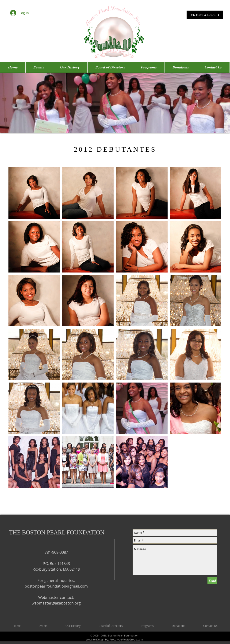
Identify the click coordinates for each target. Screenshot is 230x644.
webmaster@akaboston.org (56, 603)
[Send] (212, 581)
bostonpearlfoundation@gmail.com (56, 586)
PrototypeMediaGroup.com (126, 639)
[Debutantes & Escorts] (205, 15)
